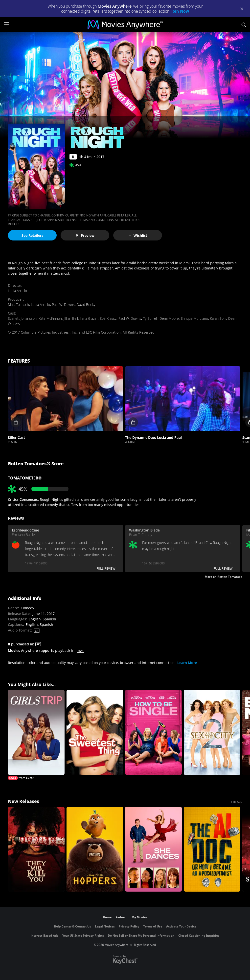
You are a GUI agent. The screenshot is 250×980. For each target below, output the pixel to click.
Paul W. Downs (63, 305)
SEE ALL (236, 802)
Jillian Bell (71, 318)
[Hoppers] (95, 849)
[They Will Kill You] (36, 849)
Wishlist (138, 235)
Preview (85, 235)
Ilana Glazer (89, 318)
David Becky (86, 305)
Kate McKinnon (50, 318)
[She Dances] (153, 849)
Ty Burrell (150, 318)
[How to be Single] (153, 732)
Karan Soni (218, 318)
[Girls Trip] (36, 735)
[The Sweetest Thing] (95, 732)
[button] (66, 399)
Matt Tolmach (18, 305)
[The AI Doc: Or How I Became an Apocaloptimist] (212, 849)
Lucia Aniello (17, 291)
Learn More (187, 663)
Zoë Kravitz (108, 318)
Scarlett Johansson (22, 318)
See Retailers (32, 235)
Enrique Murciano (194, 318)
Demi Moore (169, 318)
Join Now (180, 11)
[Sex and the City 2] (212, 732)
